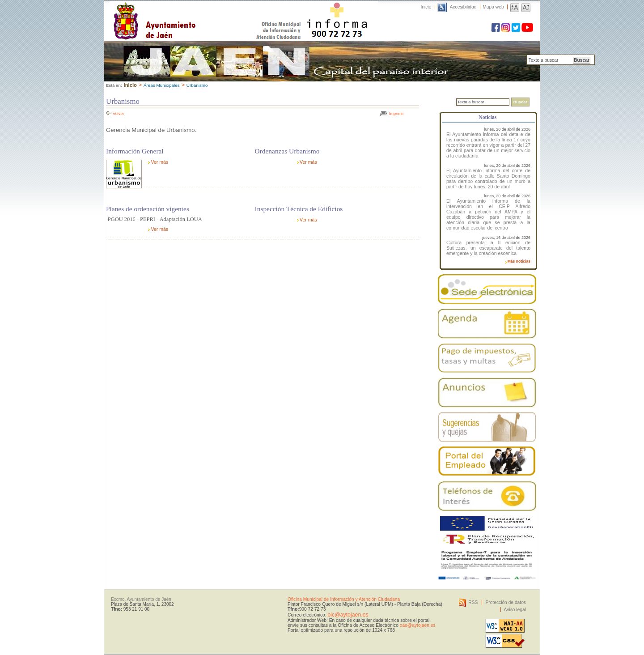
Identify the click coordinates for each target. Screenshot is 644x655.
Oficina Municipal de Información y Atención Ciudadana (344, 599)
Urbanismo (197, 85)
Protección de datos (506, 602)
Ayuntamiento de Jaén (193, 12)
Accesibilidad (463, 7)
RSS (473, 602)
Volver (119, 114)
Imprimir (396, 114)
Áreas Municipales (162, 85)
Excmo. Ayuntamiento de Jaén (141, 599)
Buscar (582, 60)
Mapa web (493, 7)
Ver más (159, 162)
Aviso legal (515, 610)
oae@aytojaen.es (418, 625)
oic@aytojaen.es (348, 615)
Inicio (426, 7)
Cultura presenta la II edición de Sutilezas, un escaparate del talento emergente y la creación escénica (488, 248)
